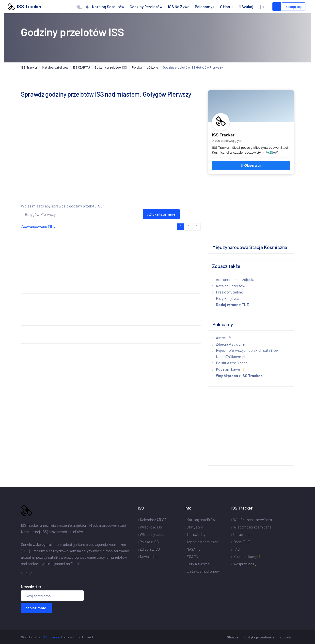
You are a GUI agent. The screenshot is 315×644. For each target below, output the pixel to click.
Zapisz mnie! (36, 608)
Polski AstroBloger (229, 363)
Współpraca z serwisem (253, 520)
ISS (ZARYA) (81, 67)
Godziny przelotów (146, 7)
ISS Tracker (25, 6)
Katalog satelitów (108, 7)
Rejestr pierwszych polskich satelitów (245, 350)
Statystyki (195, 527)
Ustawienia (242, 534)
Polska (137, 67)
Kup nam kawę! (228, 369)
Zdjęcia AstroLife (228, 344)
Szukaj (246, 7)
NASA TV (194, 549)
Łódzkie (152, 67)
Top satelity (196, 534)
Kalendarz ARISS (153, 520)
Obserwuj (251, 166)
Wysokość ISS (151, 527)
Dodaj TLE (242, 542)
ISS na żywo (179, 7)
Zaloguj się (294, 7)
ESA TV (193, 556)
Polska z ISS (149, 542)
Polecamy (204, 7)
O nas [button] (225, 7)
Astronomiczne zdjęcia (233, 279)
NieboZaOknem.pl (229, 357)
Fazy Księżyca (226, 298)
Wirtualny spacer (153, 534)
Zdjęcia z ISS (150, 549)
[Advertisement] (111, 160)
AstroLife (222, 338)
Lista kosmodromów (203, 571)
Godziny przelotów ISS (111, 67)
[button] (261, 7)
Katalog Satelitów (229, 286)
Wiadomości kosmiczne (252, 527)
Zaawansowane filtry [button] (39, 226)
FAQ (236, 549)
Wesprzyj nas (245, 564)
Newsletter (149, 556)
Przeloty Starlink (228, 292)
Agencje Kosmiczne (202, 542)
